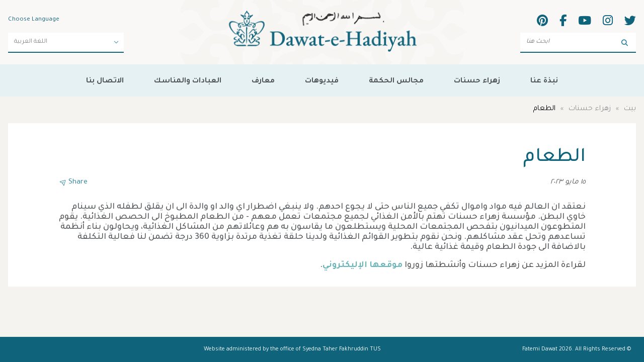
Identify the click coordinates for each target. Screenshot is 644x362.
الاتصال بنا (105, 81)
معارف (263, 81)
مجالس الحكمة (396, 81)
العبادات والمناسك (188, 81)
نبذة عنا (544, 81)
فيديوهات (322, 81)
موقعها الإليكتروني (363, 265)
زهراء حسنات (477, 81)
